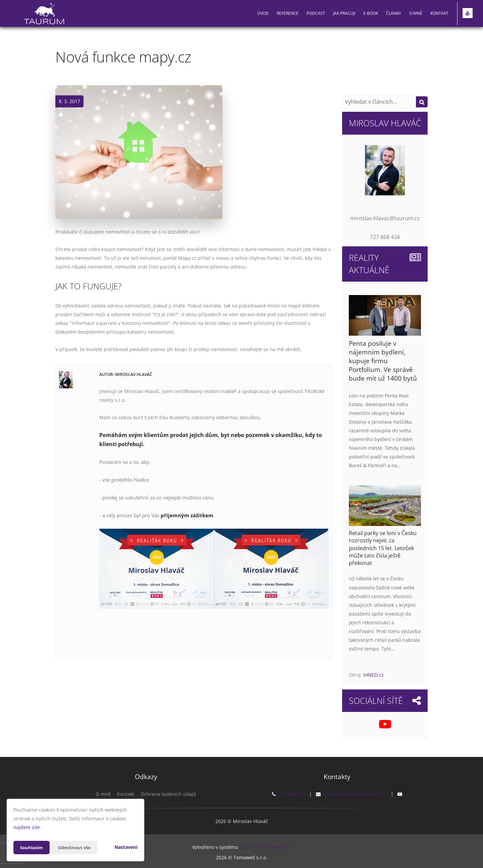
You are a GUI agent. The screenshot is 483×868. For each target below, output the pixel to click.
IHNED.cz (373, 675)
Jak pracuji (344, 13)
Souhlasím (32, 847)
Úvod (263, 13)
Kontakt (439, 13)
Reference (288, 13)
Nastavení (126, 847)
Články (394, 13)
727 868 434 (292, 794)
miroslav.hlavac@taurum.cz (354, 794)
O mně (416, 13)
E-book (371, 13)
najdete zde (27, 827)
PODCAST (316, 13)
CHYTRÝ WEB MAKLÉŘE (265, 846)
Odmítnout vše (77, 847)
